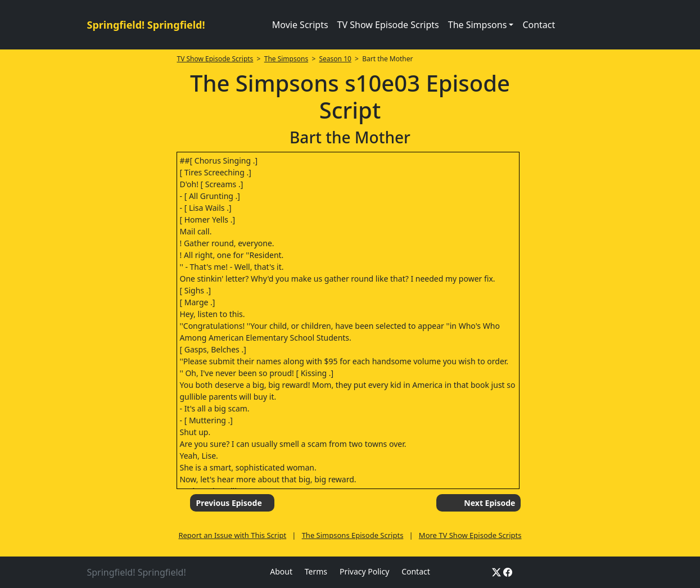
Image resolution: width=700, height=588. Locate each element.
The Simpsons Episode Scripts (353, 535)
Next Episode (489, 503)
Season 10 (335, 59)
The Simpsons (286, 59)
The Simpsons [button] (478, 25)
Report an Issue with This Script (232, 535)
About (281, 571)
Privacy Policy (364, 571)
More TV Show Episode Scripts (470, 535)
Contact (539, 25)
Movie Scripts (300, 25)
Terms (316, 571)
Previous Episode (229, 503)
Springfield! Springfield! (146, 25)
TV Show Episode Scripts (388, 25)
